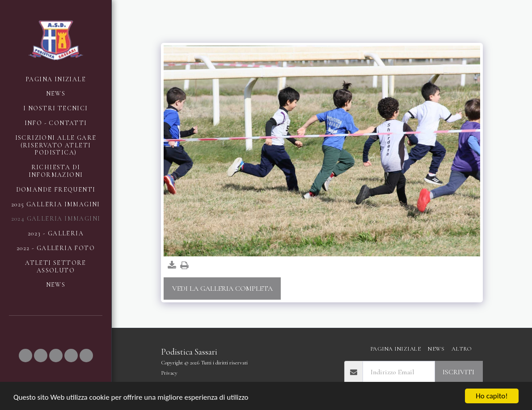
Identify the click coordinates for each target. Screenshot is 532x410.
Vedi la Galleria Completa (222, 289)
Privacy (169, 373)
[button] (25, 356)
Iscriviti (458, 372)
